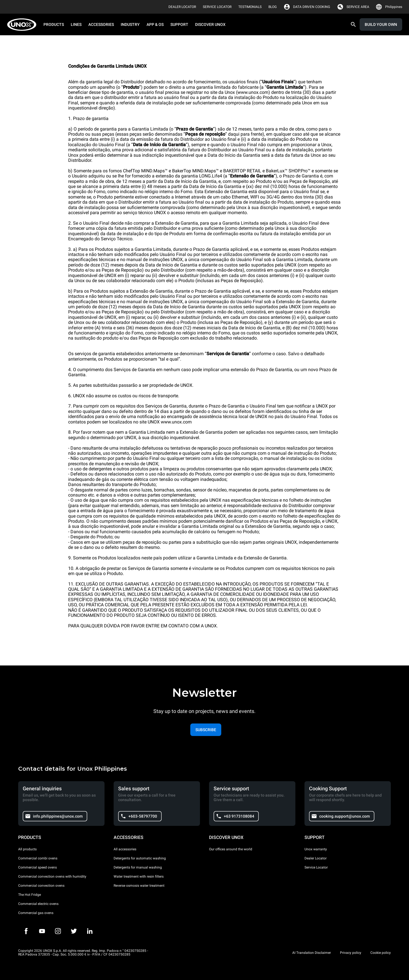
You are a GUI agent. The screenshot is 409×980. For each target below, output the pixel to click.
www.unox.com (176, 422)
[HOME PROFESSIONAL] (23, 25)
